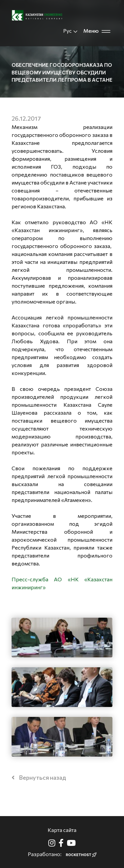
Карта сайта (62, 830)
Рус (71, 31)
